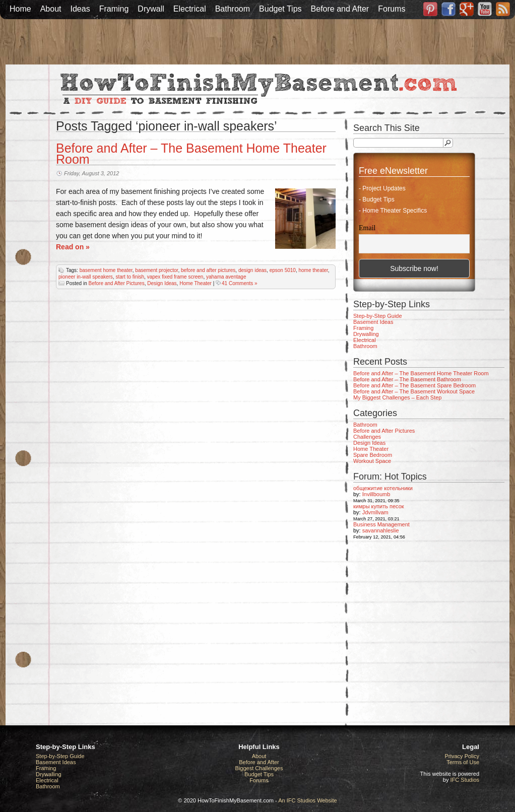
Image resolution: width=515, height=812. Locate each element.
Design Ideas (162, 283)
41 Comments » (240, 283)
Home (20, 9)
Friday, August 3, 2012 (91, 173)
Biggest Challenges (259, 768)
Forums (392, 9)
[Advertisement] (257, 42)
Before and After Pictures (116, 283)
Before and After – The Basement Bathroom (407, 379)
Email (367, 228)
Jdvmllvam (375, 512)
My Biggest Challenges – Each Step (398, 397)
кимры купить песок (379, 506)
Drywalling (366, 334)
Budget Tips (280, 9)
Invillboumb (376, 494)
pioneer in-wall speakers (86, 277)
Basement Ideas (373, 322)
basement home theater (106, 270)
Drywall (151, 9)
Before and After (340, 9)
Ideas (80, 9)
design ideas (252, 270)
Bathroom (233, 9)
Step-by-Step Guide (378, 316)
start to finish (130, 277)
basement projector (156, 270)
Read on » (73, 247)
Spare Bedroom (373, 455)
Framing (114, 9)
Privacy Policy (462, 756)
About (51, 9)
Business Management (381, 524)
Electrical (190, 9)
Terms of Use (463, 762)
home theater (313, 270)
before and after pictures (208, 270)
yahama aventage (226, 277)
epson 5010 (283, 270)
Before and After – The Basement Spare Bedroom (414, 385)
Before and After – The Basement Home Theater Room (191, 154)
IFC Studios (465, 780)
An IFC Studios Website (308, 800)
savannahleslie (381, 530)
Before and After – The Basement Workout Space (414, 391)
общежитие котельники (383, 488)
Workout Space (372, 461)
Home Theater (196, 283)
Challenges (367, 437)
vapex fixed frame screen (175, 277)
